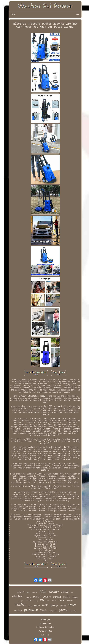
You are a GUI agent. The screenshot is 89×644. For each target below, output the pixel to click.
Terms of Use (45, 631)
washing (65, 592)
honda (37, 605)
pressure (31, 609)
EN (42, 635)
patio (67, 596)
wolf (72, 593)
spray (30, 606)
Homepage (45, 620)
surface (18, 610)
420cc (48, 601)
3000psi (54, 601)
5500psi (75, 597)
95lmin (44, 610)
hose (62, 600)
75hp (42, 600)
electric (18, 596)
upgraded (53, 611)
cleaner (54, 592)
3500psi (28, 600)
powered (34, 593)
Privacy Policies (45, 627)
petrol (37, 596)
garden (57, 597)
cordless (28, 597)
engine (47, 597)
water (72, 605)
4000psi (63, 606)
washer (20, 604)
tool (28, 593)
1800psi (70, 600)
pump (54, 605)
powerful (20, 601)
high (43, 591)
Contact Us (45, 623)
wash (45, 605)
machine (74, 611)
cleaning (36, 601)
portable (21, 592)
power (64, 610)
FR (48, 635)
